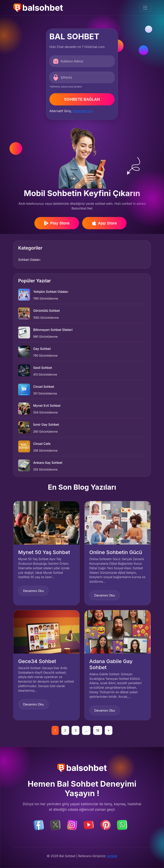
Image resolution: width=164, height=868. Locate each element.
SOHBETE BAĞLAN (82, 99)
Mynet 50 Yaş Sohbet (44, 552)
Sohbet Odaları (29, 260)
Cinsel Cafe (42, 444)
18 (98, 730)
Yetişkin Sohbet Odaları (51, 292)
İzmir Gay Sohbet (46, 425)
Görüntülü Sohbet (46, 311)
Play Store (57, 223)
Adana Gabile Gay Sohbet (111, 664)
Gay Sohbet (42, 349)
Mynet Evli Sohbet (47, 406)
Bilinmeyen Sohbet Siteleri (53, 330)
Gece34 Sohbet (37, 661)
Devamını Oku (33, 591)
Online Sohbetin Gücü (116, 552)
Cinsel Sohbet (44, 387)
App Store (104, 223)
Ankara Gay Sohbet (48, 463)
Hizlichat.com (83, 111)
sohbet (112, 856)
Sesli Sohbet (43, 368)
